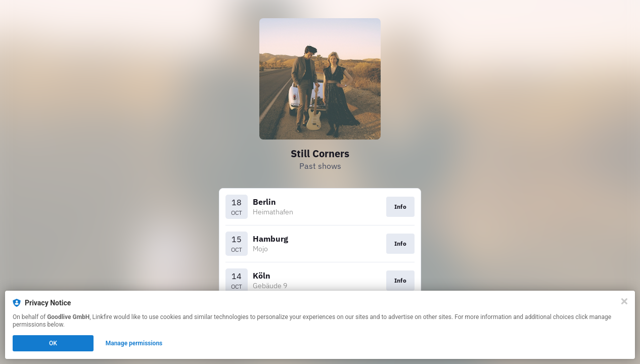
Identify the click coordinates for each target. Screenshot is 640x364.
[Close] (624, 301)
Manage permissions (134, 343)
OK (53, 343)
